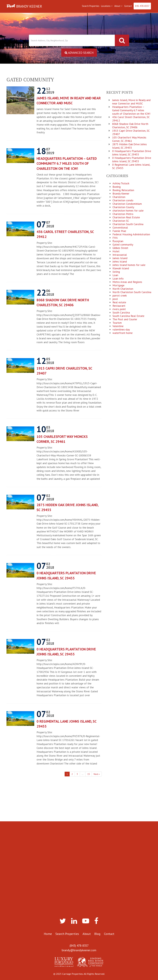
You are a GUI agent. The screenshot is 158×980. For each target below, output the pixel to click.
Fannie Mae (119, 231)
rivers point (119, 309)
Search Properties (91, 6)
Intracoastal (120, 255)
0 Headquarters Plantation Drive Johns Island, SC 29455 (66, 576)
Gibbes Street (120, 248)
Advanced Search (79, 53)
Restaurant (119, 306)
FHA (115, 238)
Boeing (117, 187)
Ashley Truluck (121, 184)
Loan (115, 275)
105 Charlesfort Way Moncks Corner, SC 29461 (62, 439)
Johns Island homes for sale (129, 265)
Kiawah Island (121, 269)
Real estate (119, 303)
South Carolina (121, 313)
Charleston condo (123, 201)
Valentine (118, 326)
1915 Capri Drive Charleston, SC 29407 (64, 371)
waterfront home (123, 333)
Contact (128, 6)
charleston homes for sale (128, 211)
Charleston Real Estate (126, 218)
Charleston (119, 197)
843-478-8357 (142, 6)
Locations (107, 6)
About (118, 6)
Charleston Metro (123, 214)
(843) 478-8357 (79, 946)
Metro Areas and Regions (127, 282)
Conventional (120, 228)
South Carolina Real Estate (128, 316)
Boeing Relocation (123, 190)
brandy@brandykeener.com (79, 950)
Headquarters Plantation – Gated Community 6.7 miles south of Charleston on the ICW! (67, 164)
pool (115, 299)
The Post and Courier (125, 320)
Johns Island (120, 262)
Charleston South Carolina (128, 224)
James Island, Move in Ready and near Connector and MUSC (69, 101)
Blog (97, 934)
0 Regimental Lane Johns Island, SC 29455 (67, 724)
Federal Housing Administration (131, 235)
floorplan (118, 241)
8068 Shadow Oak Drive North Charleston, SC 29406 (63, 303)
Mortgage (118, 286)
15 (89, 774)
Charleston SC (121, 221)
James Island (120, 258)
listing (116, 272)
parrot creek (120, 296)
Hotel (116, 252)
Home (48, 934)
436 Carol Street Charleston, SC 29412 (65, 234)
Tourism (117, 323)
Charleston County (123, 207)
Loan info (118, 279)
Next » (97, 774)
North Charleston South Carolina (132, 292)
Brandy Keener (121, 194)
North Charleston (123, 289)
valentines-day (121, 330)
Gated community (123, 245)
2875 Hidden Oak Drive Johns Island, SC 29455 (67, 507)
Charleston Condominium (127, 204)
